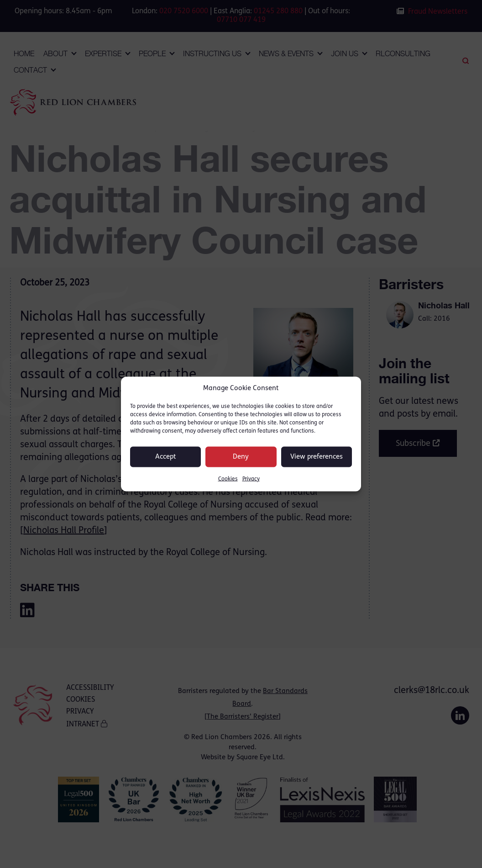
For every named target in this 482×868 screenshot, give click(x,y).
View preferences (317, 457)
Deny (241, 457)
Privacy (251, 479)
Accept (166, 457)
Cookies (228, 479)
